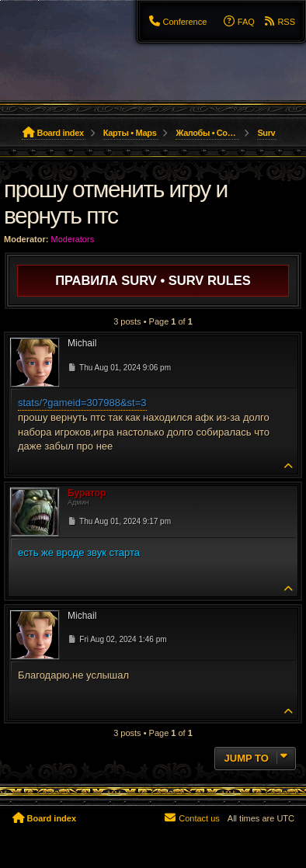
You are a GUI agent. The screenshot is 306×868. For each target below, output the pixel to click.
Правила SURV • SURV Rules (153, 280)
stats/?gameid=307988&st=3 (82, 403)
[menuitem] (177, 22)
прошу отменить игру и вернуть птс (116, 202)
